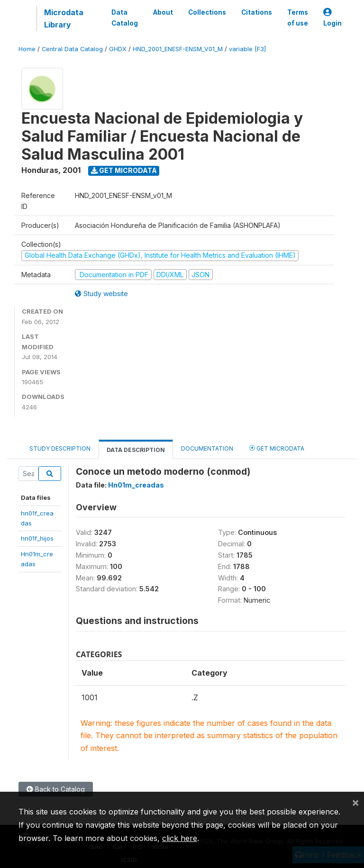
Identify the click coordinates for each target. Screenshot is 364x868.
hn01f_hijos (37, 538)
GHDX (118, 49)
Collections (207, 12)
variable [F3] (247, 49)
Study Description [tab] (60, 448)
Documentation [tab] (207, 448)
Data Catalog (125, 18)
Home (27, 49)
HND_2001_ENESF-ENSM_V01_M (178, 49)
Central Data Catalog (72, 49)
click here (180, 838)
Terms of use (298, 18)
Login (332, 18)
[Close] (355, 802)
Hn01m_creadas (136, 485)
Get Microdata (124, 170)
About (163, 12)
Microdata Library (64, 18)
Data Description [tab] (136, 450)
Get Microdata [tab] (277, 448)
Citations (257, 12)
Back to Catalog (56, 789)
